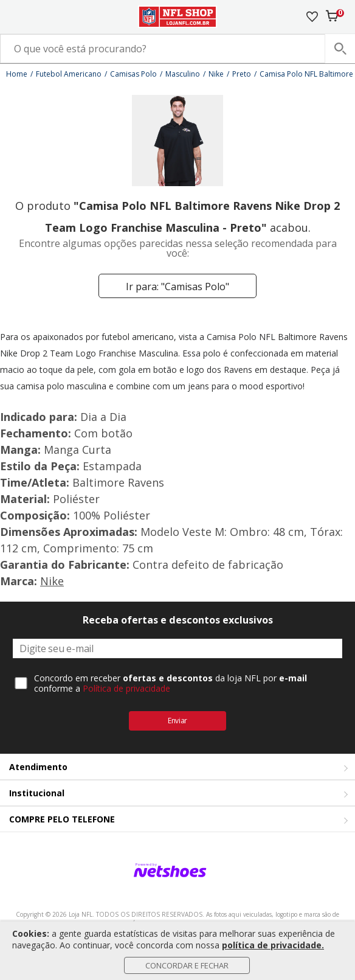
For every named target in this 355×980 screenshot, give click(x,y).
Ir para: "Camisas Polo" (177, 287)
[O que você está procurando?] (177, 49)
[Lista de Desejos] (312, 17)
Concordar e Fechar (187, 965)
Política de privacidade (126, 688)
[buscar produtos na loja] (340, 49)
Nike (52, 581)
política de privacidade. (273, 945)
